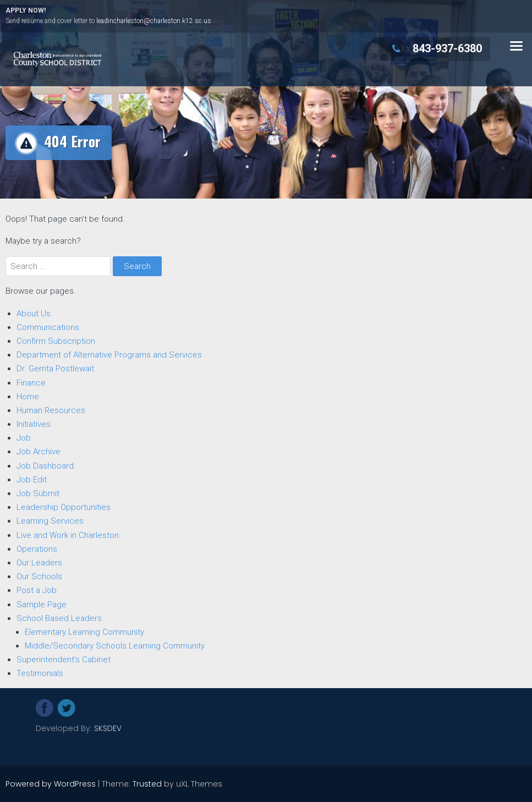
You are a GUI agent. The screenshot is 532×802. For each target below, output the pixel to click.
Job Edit (32, 479)
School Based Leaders (59, 618)
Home (28, 396)
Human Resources (51, 410)
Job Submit (38, 493)
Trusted (147, 783)
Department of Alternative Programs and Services (109, 354)
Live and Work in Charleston (68, 535)
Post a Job (37, 590)
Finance (31, 382)
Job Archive (39, 451)
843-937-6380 (434, 48)
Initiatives (34, 424)
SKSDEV (157, 728)
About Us (34, 313)
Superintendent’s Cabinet (64, 659)
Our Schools (39, 576)
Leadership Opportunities (64, 507)
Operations (37, 548)
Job (24, 437)
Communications (48, 327)
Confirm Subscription (56, 340)
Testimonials (40, 673)
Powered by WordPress (51, 783)
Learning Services (50, 520)
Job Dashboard (45, 465)
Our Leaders (39, 562)
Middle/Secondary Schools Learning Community (115, 645)
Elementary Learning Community (84, 631)
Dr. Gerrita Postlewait (55, 368)
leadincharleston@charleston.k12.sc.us (154, 21)
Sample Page (42, 604)
